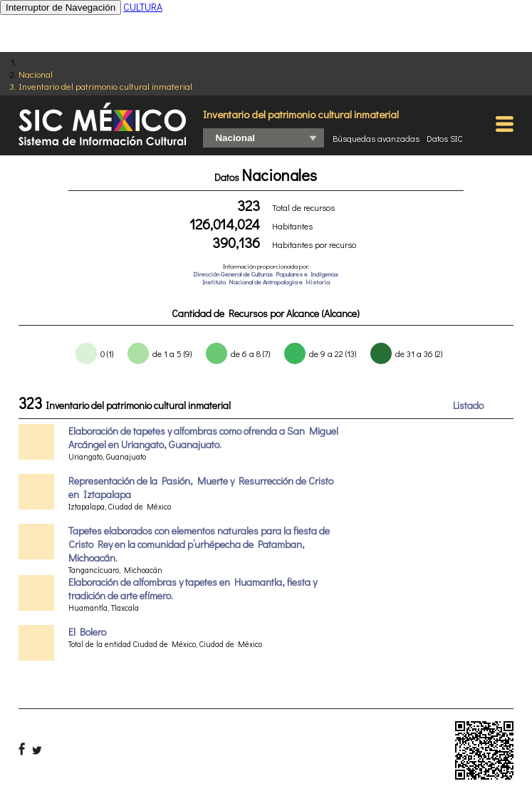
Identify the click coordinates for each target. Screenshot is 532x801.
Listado (468, 405)
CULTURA (143, 7)
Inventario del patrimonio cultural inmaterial (105, 86)
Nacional (36, 74)
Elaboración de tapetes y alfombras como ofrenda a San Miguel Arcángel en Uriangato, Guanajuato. (203, 438)
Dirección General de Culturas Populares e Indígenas (266, 274)
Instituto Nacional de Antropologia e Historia (266, 282)
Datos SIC (445, 138)
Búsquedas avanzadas (376, 138)
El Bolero (87, 632)
